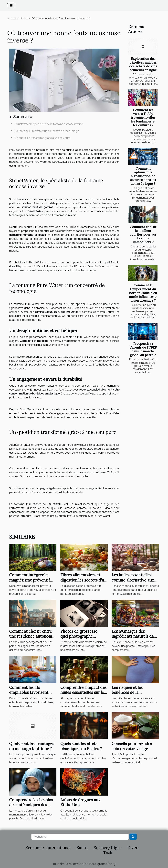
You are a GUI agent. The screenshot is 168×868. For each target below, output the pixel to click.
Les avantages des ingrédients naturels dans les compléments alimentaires (135, 639)
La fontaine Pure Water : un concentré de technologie (47, 131)
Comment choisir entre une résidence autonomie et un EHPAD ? (32, 636)
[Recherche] (80, 837)
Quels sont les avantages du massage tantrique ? (32, 746)
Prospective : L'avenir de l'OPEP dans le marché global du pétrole (143, 349)
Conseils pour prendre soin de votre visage (132, 746)
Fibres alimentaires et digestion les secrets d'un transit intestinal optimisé (83, 583)
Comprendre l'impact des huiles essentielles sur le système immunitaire (83, 692)
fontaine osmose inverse (29, 270)
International (58, 848)
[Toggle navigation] (11, 5)
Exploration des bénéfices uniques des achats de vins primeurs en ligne (143, 64)
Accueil (12, 19)
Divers (133, 848)
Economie (35, 848)
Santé (24, 19)
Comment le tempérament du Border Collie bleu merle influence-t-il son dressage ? (143, 293)
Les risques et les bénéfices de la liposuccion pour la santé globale (134, 695)
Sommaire (23, 117)
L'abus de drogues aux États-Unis (80, 802)
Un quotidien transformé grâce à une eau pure (42, 138)
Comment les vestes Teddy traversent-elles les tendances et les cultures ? (143, 118)
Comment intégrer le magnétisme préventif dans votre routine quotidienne (30, 583)
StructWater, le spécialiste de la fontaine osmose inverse (49, 124)
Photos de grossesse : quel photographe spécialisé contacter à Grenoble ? (80, 639)
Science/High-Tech (108, 850)
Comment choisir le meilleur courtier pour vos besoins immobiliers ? (143, 234)
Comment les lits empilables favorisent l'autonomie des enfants (31, 692)
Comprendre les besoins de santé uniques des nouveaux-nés (31, 805)
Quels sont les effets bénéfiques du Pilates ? (81, 746)
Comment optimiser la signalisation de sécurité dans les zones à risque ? (143, 176)
